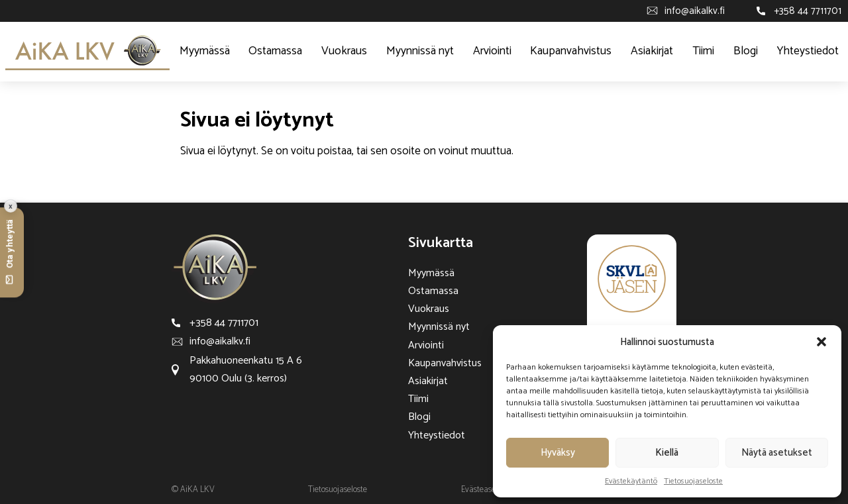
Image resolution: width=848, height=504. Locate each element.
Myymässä (205, 51)
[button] (821, 342)
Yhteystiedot (808, 51)
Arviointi (492, 51)
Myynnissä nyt (420, 51)
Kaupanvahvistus (571, 51)
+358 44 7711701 (808, 11)
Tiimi (703, 51)
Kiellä (667, 453)
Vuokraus (344, 51)
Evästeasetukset (489, 490)
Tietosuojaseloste (693, 481)
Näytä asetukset (777, 453)
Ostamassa (275, 51)
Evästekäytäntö (631, 481)
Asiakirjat (652, 51)
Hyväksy (558, 453)
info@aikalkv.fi (695, 11)
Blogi (746, 51)
